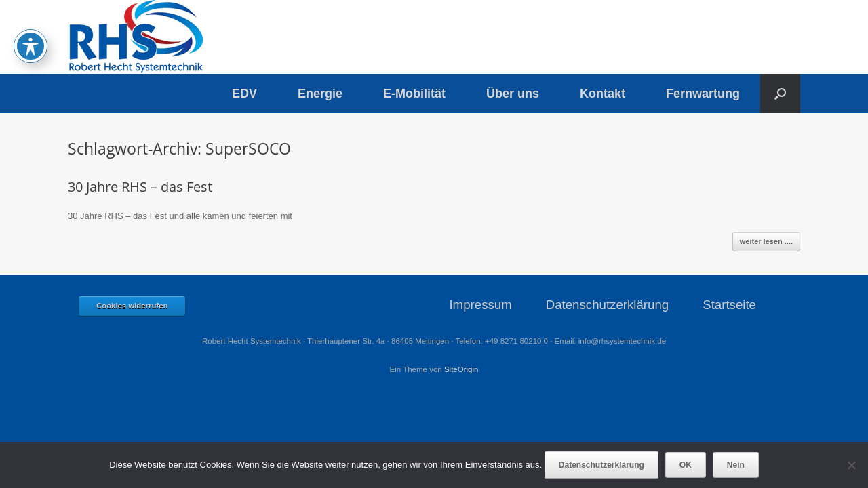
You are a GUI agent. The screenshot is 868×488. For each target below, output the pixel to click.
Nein (736, 465)
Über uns (513, 94)
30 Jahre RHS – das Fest (140, 187)
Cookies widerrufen (132, 306)
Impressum (480, 305)
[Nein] (851, 465)
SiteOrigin (461, 369)
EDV (244, 94)
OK (686, 465)
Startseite (729, 305)
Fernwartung (703, 94)
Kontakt (603, 94)
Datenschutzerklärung (607, 305)
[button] (780, 94)
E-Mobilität (414, 94)
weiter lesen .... (766, 241)
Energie (320, 94)
